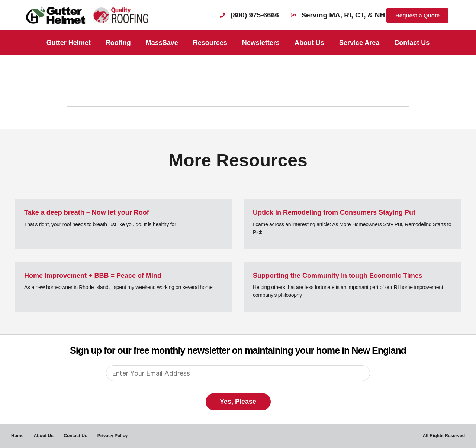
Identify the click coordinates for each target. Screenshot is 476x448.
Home (17, 436)
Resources (210, 43)
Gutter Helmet (69, 43)
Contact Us (412, 43)
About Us (309, 43)
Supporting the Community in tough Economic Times (338, 276)
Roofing (118, 43)
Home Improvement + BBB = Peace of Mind (93, 276)
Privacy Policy (114, 436)
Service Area (359, 43)
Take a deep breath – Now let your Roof (87, 212)
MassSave (162, 43)
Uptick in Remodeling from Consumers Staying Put (334, 212)
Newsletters (261, 43)
